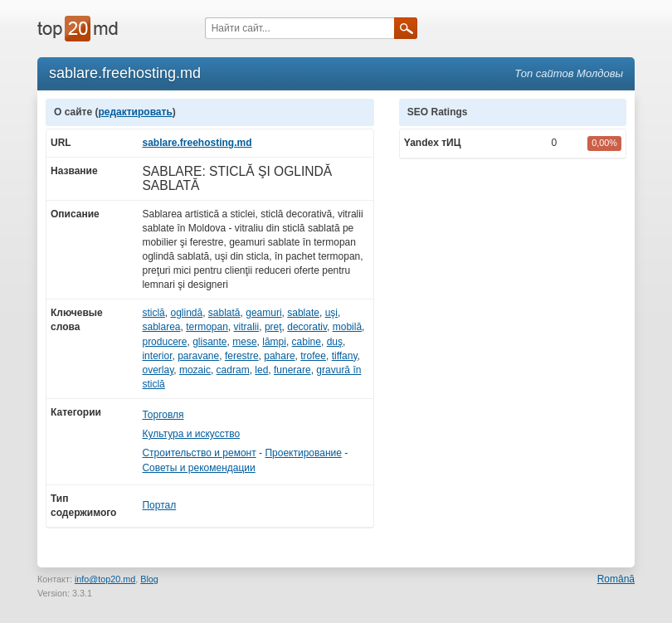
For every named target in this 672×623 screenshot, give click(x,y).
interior (157, 356)
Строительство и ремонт (199, 453)
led (261, 370)
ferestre (242, 356)
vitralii (247, 327)
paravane (198, 356)
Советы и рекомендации (198, 468)
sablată (224, 313)
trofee (313, 356)
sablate (303, 313)
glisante (209, 342)
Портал (159, 505)
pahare (279, 356)
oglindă (186, 313)
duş (335, 342)
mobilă (347, 327)
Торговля (163, 415)
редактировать (135, 112)
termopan (207, 327)
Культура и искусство (191, 434)
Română (616, 579)
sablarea (161, 327)
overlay (158, 370)
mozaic (195, 370)
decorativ (307, 327)
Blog (149, 579)
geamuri (263, 313)
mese (244, 342)
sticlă (153, 313)
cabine (307, 342)
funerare (292, 370)
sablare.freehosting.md (197, 143)
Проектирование (303, 453)
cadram (233, 370)
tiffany (345, 356)
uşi (331, 313)
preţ (273, 327)
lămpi (274, 342)
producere (164, 342)
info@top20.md (105, 579)
